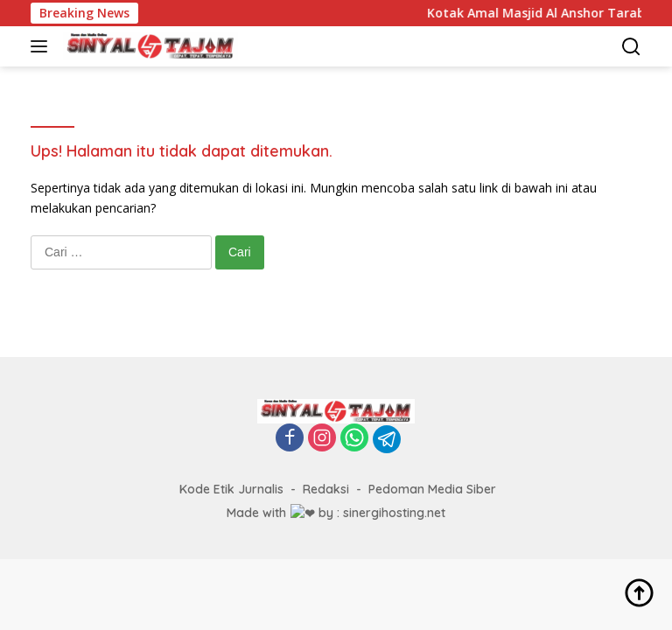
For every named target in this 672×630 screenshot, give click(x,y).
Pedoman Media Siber (432, 489)
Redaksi (326, 489)
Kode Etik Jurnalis (231, 489)
